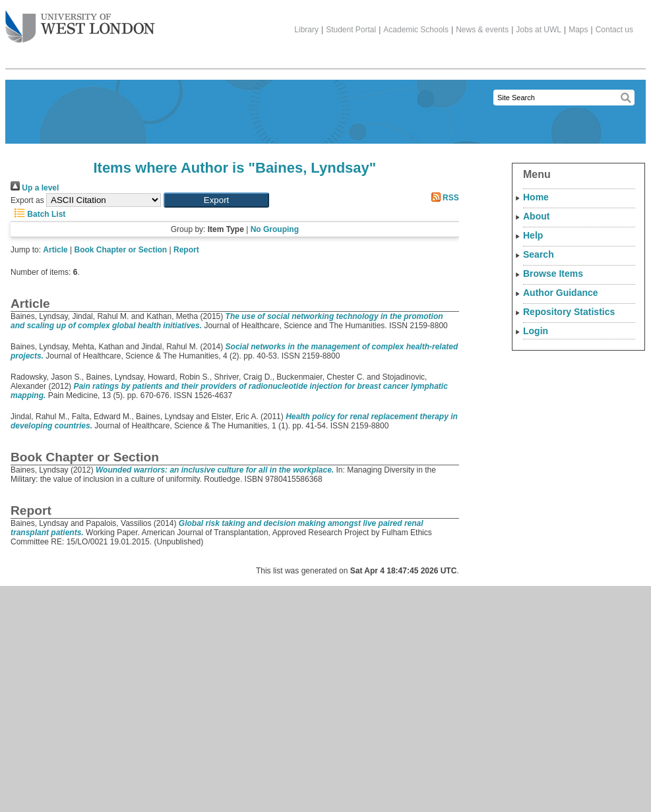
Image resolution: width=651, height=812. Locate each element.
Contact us (614, 30)
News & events (482, 30)
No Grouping (275, 229)
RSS (443, 198)
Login (536, 331)
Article (55, 250)
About (536, 216)
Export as (27, 200)
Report (186, 250)
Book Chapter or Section (121, 250)
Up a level (35, 188)
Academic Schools (416, 30)
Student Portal (351, 30)
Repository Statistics (569, 312)
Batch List (38, 214)
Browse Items (553, 274)
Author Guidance (561, 293)
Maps (578, 30)
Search (539, 254)
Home (536, 197)
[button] (216, 200)
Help (533, 235)
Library (306, 30)
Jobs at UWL (539, 30)
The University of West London (80, 22)
